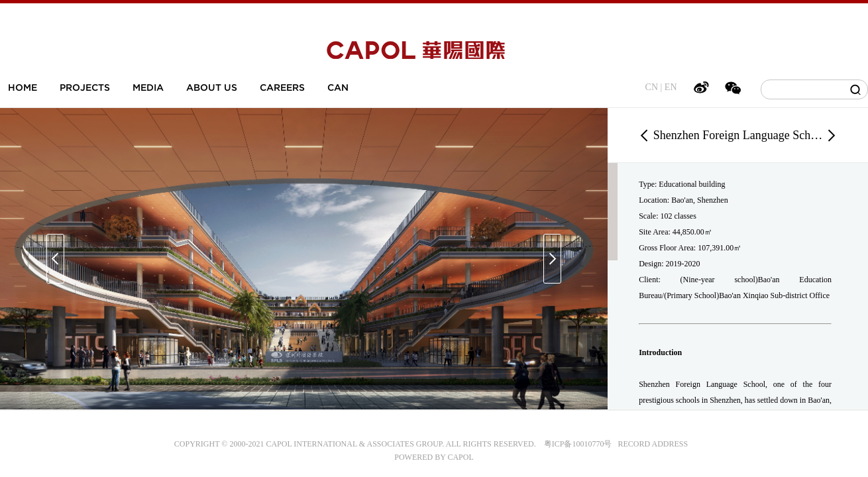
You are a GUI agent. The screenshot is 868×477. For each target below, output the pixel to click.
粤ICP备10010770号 (578, 444)
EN (671, 87)
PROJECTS (85, 87)
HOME (23, 87)
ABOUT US (212, 87)
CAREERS (282, 87)
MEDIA (148, 87)
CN (652, 87)
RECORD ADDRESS (650, 444)
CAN (338, 87)
